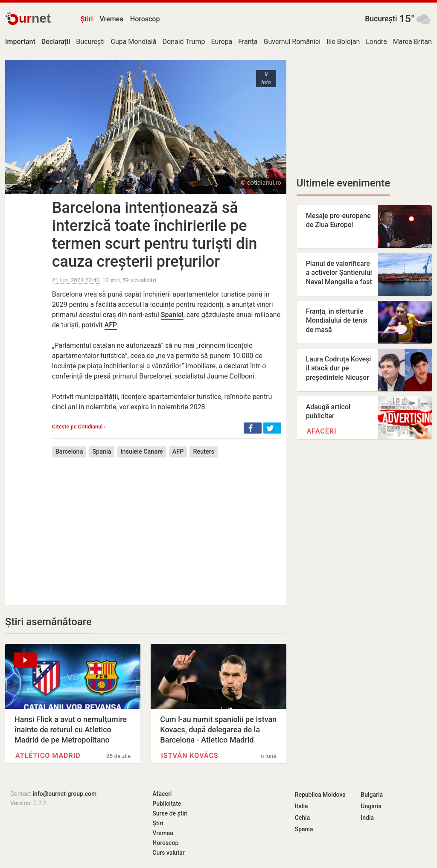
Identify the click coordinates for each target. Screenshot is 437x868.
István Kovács (189, 756)
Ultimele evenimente (343, 183)
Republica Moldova (320, 795)
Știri (87, 19)
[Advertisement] (167, 525)
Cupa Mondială (133, 42)
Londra (376, 42)
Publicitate (167, 804)
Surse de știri (170, 813)
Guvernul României (292, 42)
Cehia (303, 818)
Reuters (204, 452)
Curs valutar (168, 853)
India (367, 818)
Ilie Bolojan (343, 42)
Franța (248, 42)
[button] (253, 428)
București (381, 19)
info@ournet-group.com (64, 794)
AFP (111, 325)
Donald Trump (184, 42)
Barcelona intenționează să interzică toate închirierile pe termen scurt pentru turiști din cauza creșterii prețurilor (155, 235)
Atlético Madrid (48, 756)
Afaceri (322, 431)
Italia (302, 806)
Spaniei (172, 315)
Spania (102, 452)
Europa (221, 42)
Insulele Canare (141, 452)
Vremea (111, 19)
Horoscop (145, 19)
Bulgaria (372, 795)
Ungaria (371, 806)
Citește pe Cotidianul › (79, 427)
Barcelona (69, 452)
